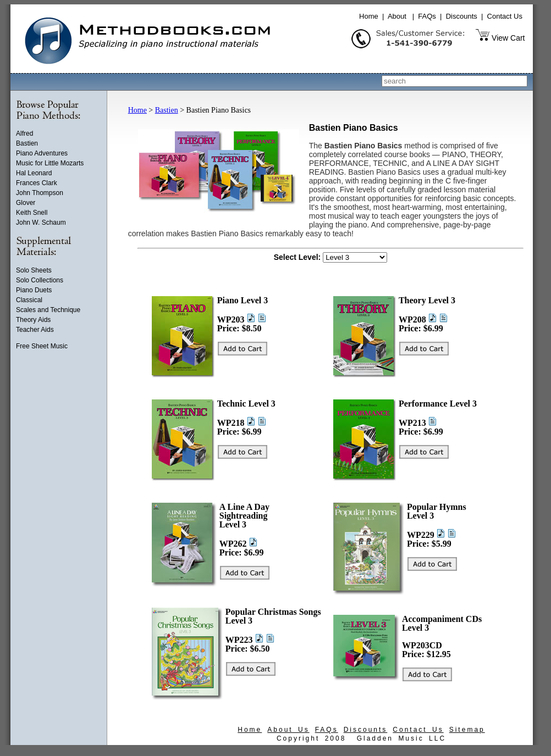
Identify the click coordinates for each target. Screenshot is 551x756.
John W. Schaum (41, 223)
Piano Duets (34, 290)
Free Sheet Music (42, 346)
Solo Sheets (34, 270)
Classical (29, 300)
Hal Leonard (34, 173)
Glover (26, 203)
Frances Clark (37, 183)
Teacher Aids (35, 330)
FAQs (427, 16)
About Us (288, 730)
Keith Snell (32, 213)
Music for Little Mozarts (50, 163)
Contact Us (505, 16)
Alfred (24, 134)
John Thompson (40, 193)
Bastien (27, 143)
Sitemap (467, 730)
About (397, 16)
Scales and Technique (48, 310)
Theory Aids (33, 320)
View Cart (508, 38)
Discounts (462, 16)
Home (369, 16)
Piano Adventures (42, 153)
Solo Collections (40, 280)
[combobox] (454, 81)
